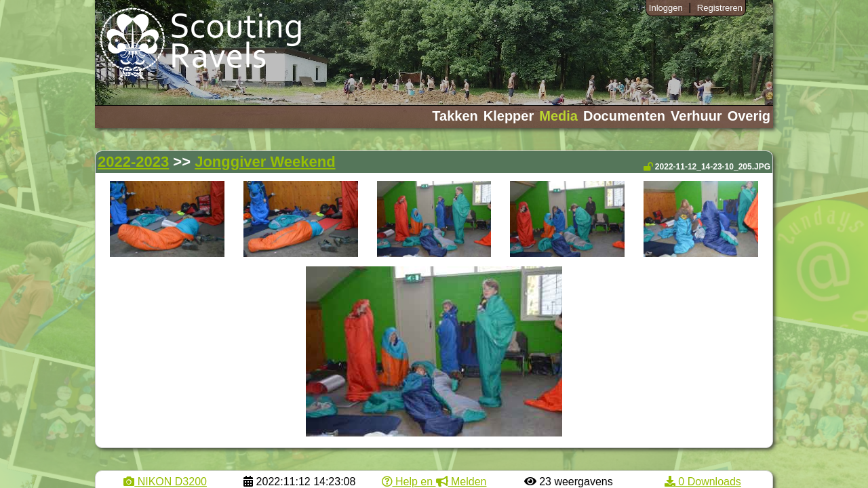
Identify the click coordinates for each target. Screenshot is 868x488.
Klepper (509, 116)
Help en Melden (434, 482)
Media (558, 116)
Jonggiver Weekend (265, 162)
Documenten (624, 116)
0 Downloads (703, 482)
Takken (455, 116)
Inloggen (666, 8)
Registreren (720, 8)
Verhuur (696, 116)
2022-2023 (133, 162)
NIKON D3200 (165, 482)
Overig (749, 116)
